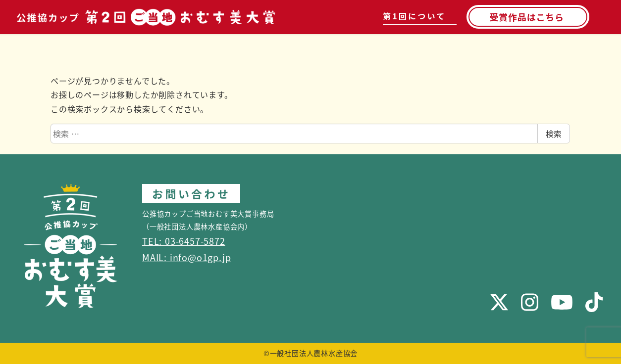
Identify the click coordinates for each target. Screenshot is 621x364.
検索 (554, 134)
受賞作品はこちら (526, 17)
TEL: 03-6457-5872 (184, 241)
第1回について (414, 16)
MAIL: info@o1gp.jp (186, 257)
